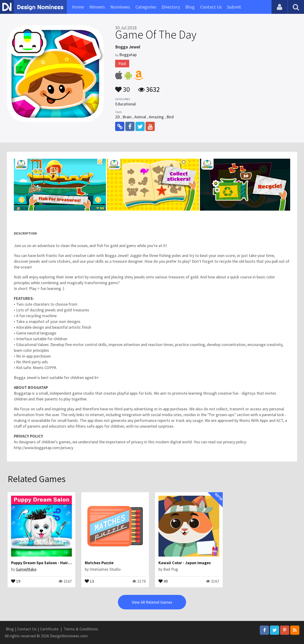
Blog (190, 7)
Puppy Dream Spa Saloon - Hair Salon (45, 563)
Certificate (49, 629)
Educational (125, 104)
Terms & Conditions (81, 629)
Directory (171, 7)
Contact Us (211, 7)
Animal (140, 117)
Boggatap (128, 55)
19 (16, 581)
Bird (170, 117)
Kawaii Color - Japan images (185, 563)
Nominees (120, 7)
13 (89, 581)
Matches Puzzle (99, 563)
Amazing (156, 117)
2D (117, 117)
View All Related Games (152, 602)
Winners (97, 7)
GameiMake (26, 569)
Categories (146, 7)
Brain (127, 117)
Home (78, 7)
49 (163, 581)
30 (123, 87)
